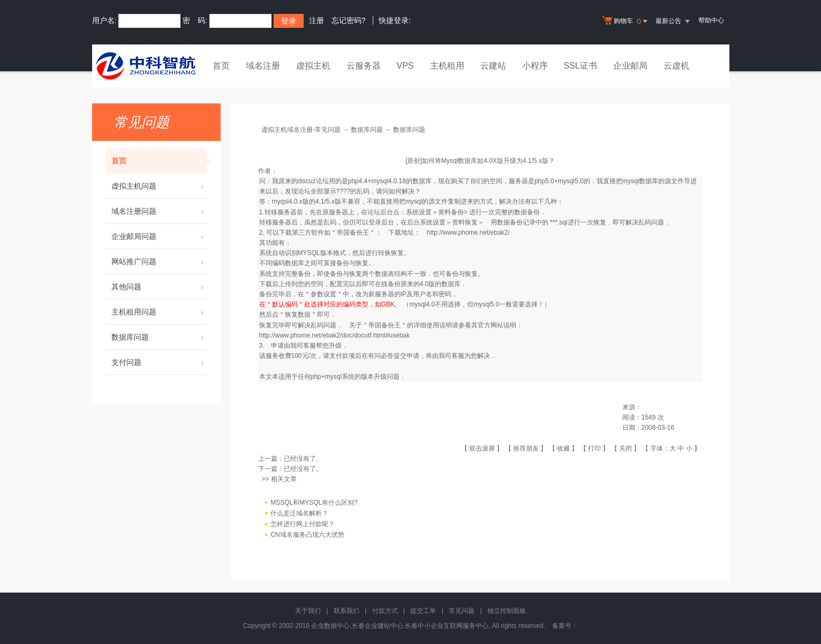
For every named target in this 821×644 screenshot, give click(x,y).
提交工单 (423, 611)
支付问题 (159, 362)
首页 (221, 66)
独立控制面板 (507, 611)
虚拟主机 (313, 66)
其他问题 (159, 287)
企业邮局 (630, 66)
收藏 (563, 448)
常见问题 (462, 611)
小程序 (535, 66)
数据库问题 (159, 337)
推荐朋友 (526, 448)
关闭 (626, 448)
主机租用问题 (159, 312)
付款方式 (385, 611)
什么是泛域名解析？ (299, 513)
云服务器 (364, 66)
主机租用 (447, 66)
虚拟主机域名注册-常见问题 (301, 130)
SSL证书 (581, 66)
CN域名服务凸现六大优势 (307, 535)
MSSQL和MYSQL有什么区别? (314, 503)
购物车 (626, 21)
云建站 (493, 66)
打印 (594, 448)
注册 (317, 20)
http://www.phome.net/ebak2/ (468, 233)
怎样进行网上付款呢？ (303, 524)
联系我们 (347, 611)
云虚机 (676, 66)
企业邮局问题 (159, 236)
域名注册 (263, 66)
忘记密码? (349, 20)
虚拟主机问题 (159, 186)
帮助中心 (711, 20)
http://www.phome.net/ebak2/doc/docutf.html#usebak (335, 335)
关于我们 (308, 611)
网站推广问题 (159, 261)
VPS (405, 66)
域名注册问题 (159, 211)
